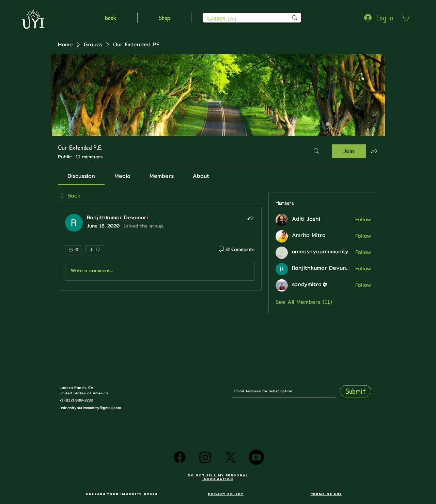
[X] (231, 457)
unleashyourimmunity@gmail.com (90, 408)
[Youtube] (256, 457)
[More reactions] (95, 250)
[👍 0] (73, 250)
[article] (160, 249)
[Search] (316, 151)
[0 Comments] (236, 250)
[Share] (250, 218)
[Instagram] (205, 457)
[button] (405, 17)
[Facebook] (180, 457)
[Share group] (374, 151)
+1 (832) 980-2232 (76, 400)
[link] (81, 176)
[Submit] (355, 391)
